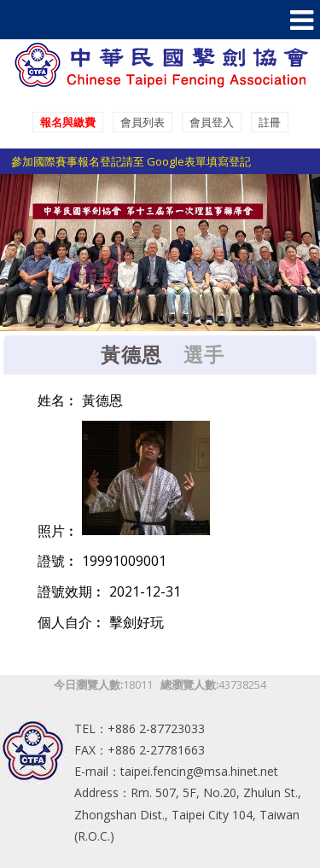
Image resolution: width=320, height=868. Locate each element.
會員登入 (212, 122)
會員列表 (143, 122)
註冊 (270, 122)
